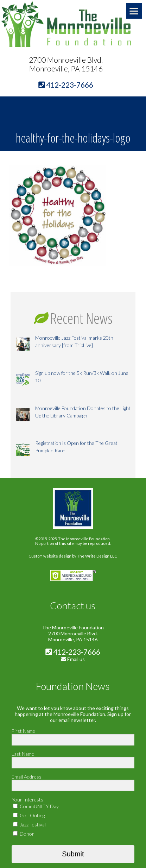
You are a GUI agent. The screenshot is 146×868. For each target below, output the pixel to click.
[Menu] (134, 11)
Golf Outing (29, 815)
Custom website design (50, 556)
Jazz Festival (29, 825)
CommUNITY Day (36, 806)
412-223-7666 (73, 652)
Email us (76, 659)
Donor (24, 834)
